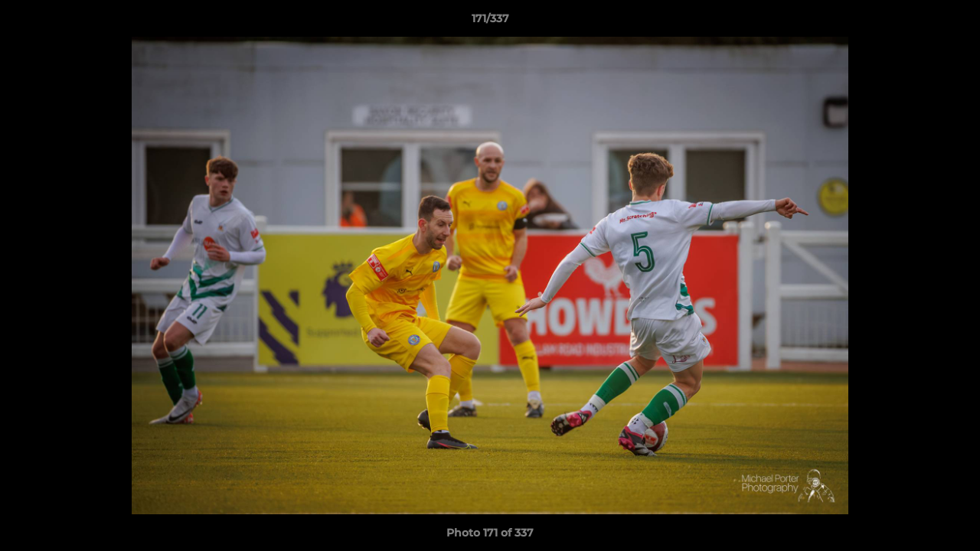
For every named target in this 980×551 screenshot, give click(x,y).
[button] (952, 22)
